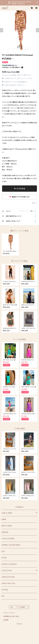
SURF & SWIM (7, 513)
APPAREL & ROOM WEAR (11, 545)
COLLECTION (7, 571)
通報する (34, 203)
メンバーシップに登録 (10, 75)
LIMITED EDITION (8, 577)
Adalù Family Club (8, 583)
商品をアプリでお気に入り (19, 197)
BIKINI (4, 519)
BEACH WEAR (7, 526)
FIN (3, 596)
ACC (3, 551)
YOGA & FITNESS (8, 539)
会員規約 (6, 620)
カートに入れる (19, 189)
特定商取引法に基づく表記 (11, 616)
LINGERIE (5, 532)
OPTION (5, 590)
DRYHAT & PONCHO (9, 564)
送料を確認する (22, 82)
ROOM (4, 558)
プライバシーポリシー (9, 613)
